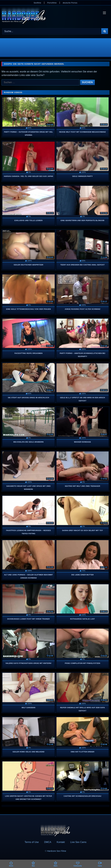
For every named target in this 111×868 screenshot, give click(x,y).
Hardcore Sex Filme (57, 851)
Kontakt (61, 842)
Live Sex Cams (78, 842)
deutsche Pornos (70, 3)
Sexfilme (37, 3)
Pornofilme (52, 3)
